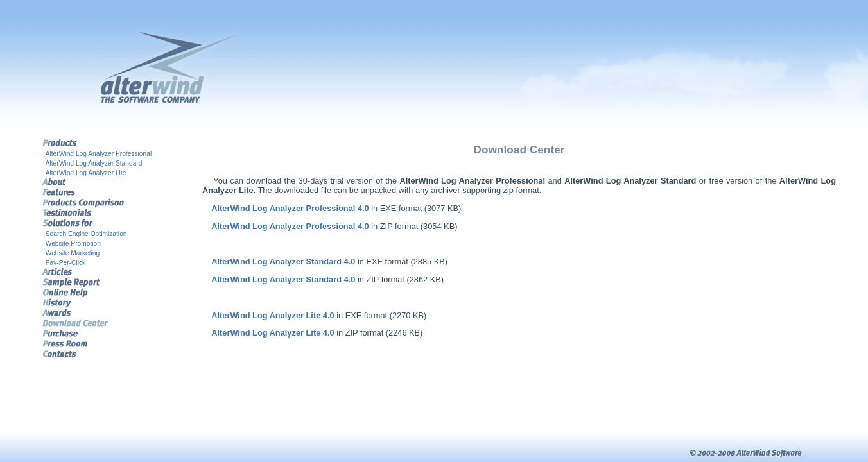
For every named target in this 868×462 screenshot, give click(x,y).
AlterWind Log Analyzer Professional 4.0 (290, 208)
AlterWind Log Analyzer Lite (86, 173)
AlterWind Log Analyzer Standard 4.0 (283, 261)
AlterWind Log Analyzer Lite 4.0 (273, 315)
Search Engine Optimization (86, 234)
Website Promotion (73, 244)
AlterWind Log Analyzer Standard (94, 163)
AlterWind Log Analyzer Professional (99, 154)
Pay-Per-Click (66, 263)
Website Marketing (73, 253)
